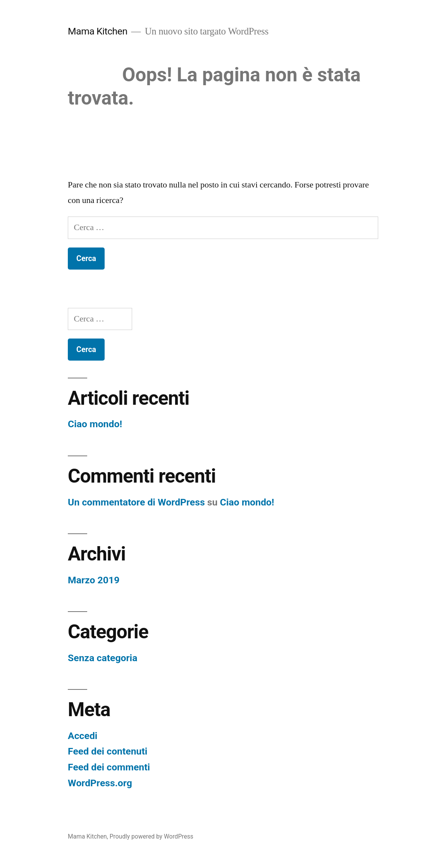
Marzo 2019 (94, 580)
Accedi (83, 736)
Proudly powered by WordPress (152, 836)
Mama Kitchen (97, 31)
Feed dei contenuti (108, 751)
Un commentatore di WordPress (136, 502)
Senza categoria (102, 658)
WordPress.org (100, 783)
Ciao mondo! (95, 424)
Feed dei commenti (109, 767)
